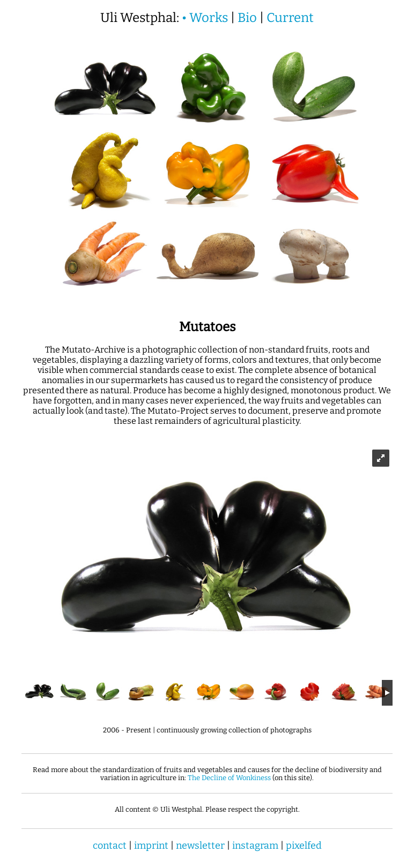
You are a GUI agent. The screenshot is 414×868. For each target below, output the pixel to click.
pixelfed (304, 845)
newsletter (200, 845)
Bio (247, 18)
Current (290, 18)
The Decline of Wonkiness (229, 778)
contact (110, 845)
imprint (151, 845)
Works (209, 18)
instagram (255, 845)
